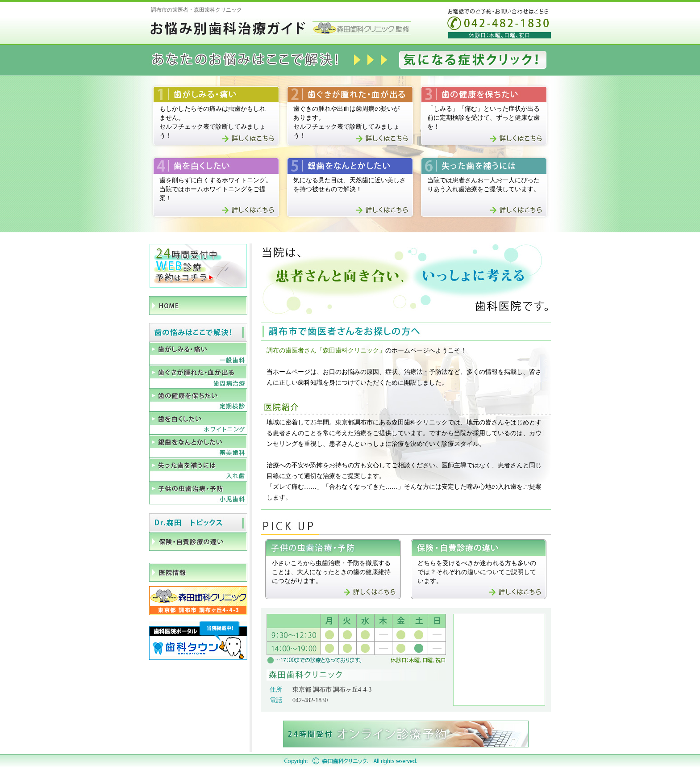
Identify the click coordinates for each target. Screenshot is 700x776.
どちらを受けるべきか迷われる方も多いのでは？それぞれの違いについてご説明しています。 (477, 572)
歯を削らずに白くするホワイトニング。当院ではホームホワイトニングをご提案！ (216, 189)
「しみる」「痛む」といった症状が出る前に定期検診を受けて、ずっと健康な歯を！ (483, 118)
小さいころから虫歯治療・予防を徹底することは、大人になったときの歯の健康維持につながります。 (331, 572)
